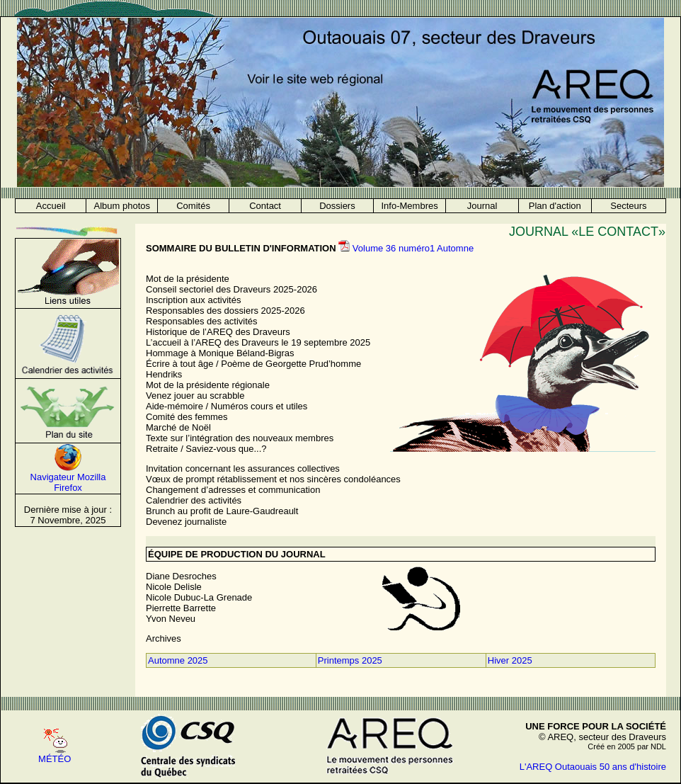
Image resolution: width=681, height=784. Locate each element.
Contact (265, 206)
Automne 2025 (178, 660)
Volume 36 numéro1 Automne (413, 248)
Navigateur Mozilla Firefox (68, 482)
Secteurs (628, 206)
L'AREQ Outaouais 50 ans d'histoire (593, 767)
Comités (193, 206)
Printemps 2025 (350, 660)
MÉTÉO (55, 759)
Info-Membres (410, 206)
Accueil (51, 206)
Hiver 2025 (510, 660)
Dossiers (337, 206)
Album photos (122, 206)
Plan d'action (555, 206)
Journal (482, 206)
